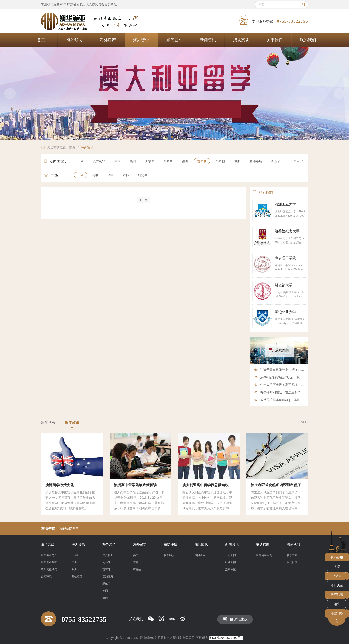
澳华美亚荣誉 (49, 562)
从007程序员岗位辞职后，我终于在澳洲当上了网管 (295, 377)
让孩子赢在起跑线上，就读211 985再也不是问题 (294, 370)
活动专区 (231, 569)
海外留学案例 (264, 555)
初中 (95, 175)
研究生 (143, 175)
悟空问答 (337, 613)
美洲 (74, 562)
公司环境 (46, 577)
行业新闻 (231, 562)
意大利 (202, 161)
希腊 (237, 161)
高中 (110, 175)
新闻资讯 (208, 40)
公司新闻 (231, 555)
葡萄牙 (106, 562)
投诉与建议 (235, 619)
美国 (133, 161)
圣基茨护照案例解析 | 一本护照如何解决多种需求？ (296, 400)
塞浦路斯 (256, 161)
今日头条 (337, 585)
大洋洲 (76, 555)
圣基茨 (276, 161)
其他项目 (77, 577)
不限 (81, 161)
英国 (118, 161)
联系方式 (292, 555)
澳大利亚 (99, 161)
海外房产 (108, 40)
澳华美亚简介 (49, 555)
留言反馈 (292, 562)
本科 (126, 175)
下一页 (143, 200)
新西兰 (168, 161)
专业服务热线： (274, 20)
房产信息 (337, 595)
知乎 (337, 604)
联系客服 (169, 555)
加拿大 (150, 161)
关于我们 (275, 40)
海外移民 (74, 40)
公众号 (337, 576)
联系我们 (308, 40)
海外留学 (141, 40)
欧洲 (74, 569)
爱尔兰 (106, 584)
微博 (337, 567)
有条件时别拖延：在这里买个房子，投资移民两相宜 (296, 392)
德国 (185, 161)
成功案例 (241, 40)
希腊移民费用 (69, 529)
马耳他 (220, 161)
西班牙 (106, 569)
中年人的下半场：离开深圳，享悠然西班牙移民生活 (296, 385)
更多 (299, 161)
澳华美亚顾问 (49, 569)
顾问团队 (174, 40)
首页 (41, 40)
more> (303, 423)
